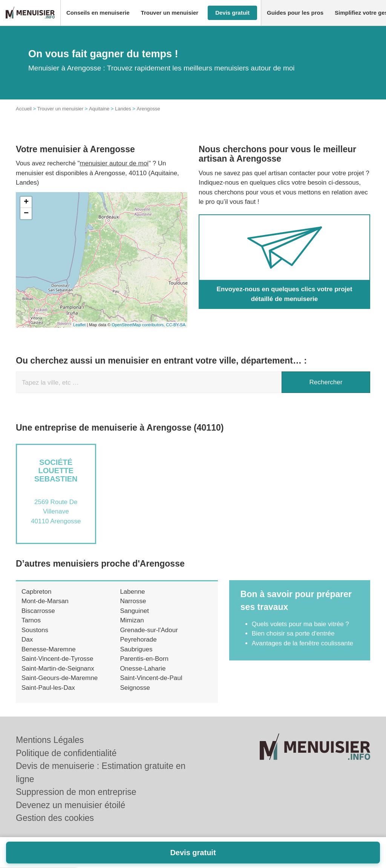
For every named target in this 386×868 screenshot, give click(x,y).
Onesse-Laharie (143, 669)
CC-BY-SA (176, 325)
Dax (27, 640)
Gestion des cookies (55, 818)
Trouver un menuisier (60, 109)
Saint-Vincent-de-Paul (151, 678)
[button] (98, 13)
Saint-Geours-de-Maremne (60, 678)
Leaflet (79, 325)
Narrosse (133, 601)
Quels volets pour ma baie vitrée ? (300, 624)
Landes (123, 109)
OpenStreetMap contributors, (139, 325)
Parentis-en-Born (144, 659)
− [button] (26, 214)
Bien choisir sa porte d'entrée (293, 633)
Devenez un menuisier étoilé (70, 805)
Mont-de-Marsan (45, 601)
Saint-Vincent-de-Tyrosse (57, 659)
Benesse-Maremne (49, 649)
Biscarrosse (38, 611)
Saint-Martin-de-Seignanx (58, 669)
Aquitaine (99, 109)
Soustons (35, 630)
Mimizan (132, 620)
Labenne (132, 592)
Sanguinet (134, 611)
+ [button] (26, 202)
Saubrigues (136, 649)
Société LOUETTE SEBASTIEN (56, 471)
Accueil (24, 109)
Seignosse (135, 688)
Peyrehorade (138, 640)
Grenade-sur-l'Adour (149, 630)
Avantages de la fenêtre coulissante (303, 643)
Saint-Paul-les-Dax (48, 688)
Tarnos (31, 620)
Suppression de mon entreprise (76, 792)
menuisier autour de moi (114, 163)
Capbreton (36, 592)
